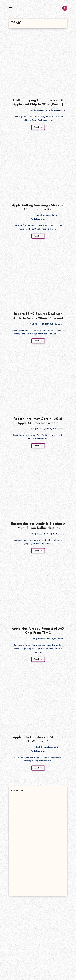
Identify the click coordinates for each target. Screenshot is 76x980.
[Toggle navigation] (10, 8)
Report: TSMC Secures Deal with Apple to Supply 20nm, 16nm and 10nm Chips (38, 318)
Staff (22, 110)
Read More (38, 127)
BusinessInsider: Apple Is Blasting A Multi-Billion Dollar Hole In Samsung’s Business (38, 528)
